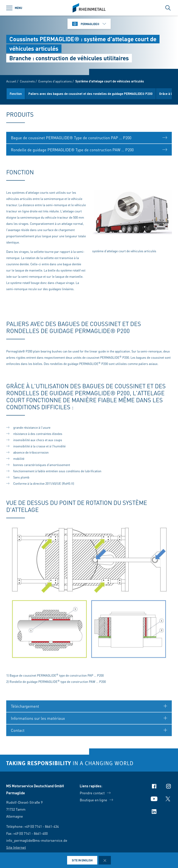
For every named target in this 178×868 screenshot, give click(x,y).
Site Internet (16, 847)
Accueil (11, 81)
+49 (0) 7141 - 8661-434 (42, 826)
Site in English (82, 860)
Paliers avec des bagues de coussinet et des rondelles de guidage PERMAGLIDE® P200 (109, 94)
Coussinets (27, 81)
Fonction (34, 94)
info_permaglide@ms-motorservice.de (37, 840)
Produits (15, 94)
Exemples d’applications (55, 81)
